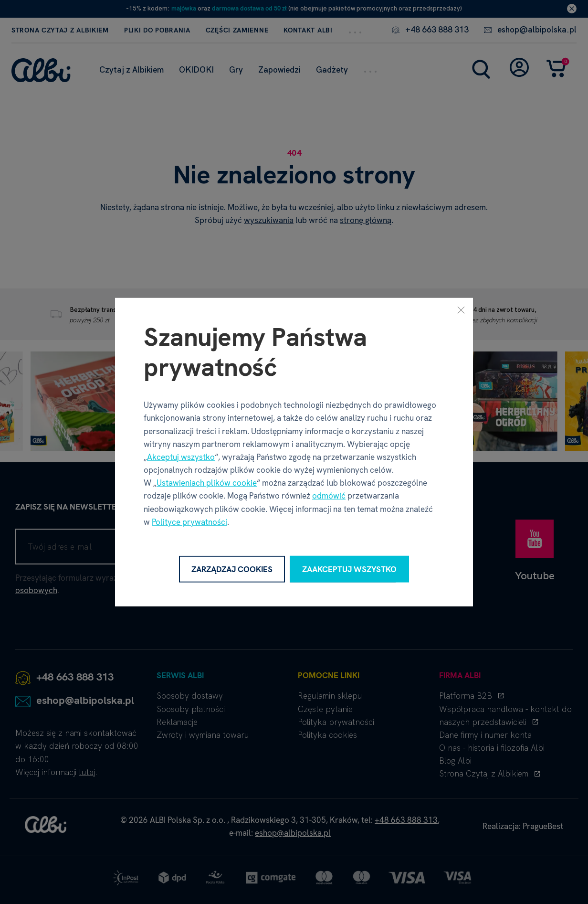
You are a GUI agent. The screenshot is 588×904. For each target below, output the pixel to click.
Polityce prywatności (189, 522)
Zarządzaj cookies (232, 569)
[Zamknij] (461, 309)
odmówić (329, 496)
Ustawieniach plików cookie (207, 483)
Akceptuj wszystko (181, 457)
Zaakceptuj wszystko (349, 569)
